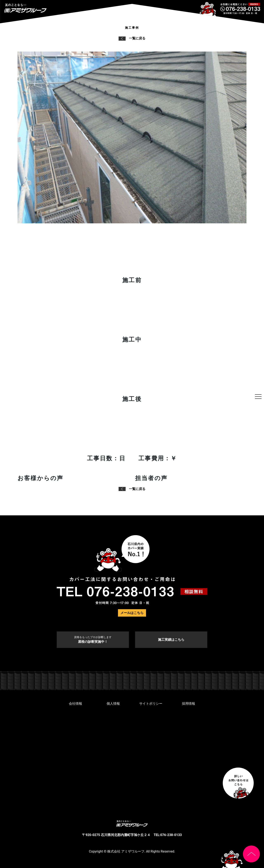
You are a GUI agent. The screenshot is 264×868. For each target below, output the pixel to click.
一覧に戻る (132, 38)
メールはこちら (132, 613)
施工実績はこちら (171, 640)
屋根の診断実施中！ (93, 640)
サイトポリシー (151, 704)
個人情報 (113, 704)
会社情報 (75, 704)
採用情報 (189, 704)
